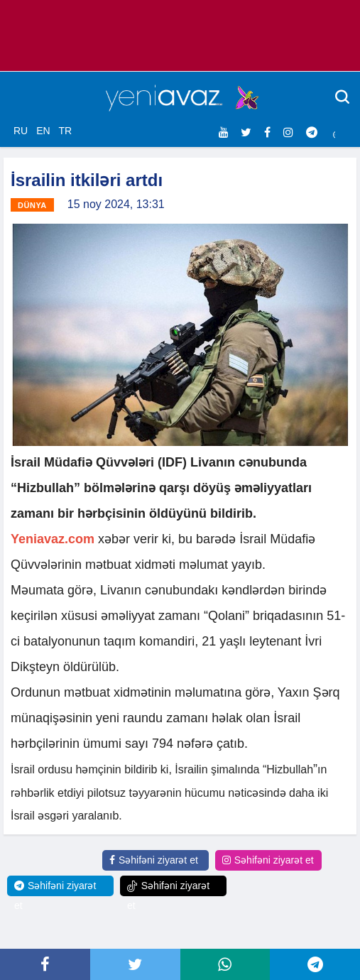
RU (21, 131)
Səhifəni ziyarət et (154, 860)
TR (65, 131)
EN (43, 131)
